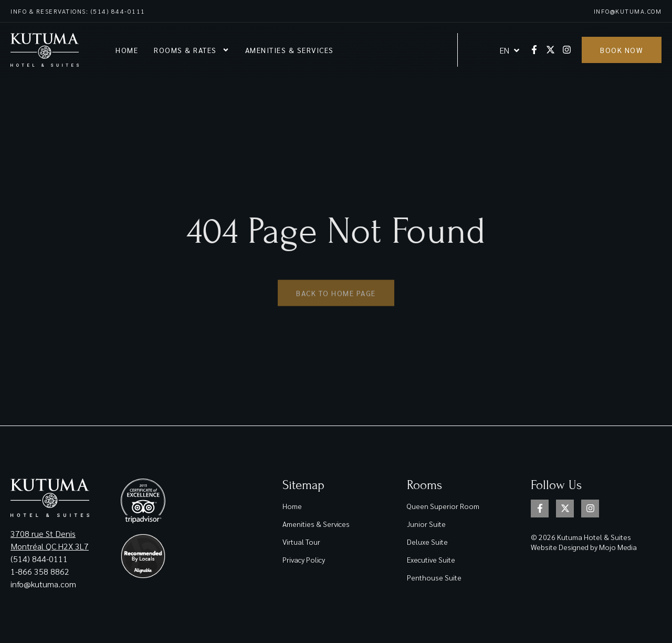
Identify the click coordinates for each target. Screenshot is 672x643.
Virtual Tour (301, 542)
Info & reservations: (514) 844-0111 (78, 11)
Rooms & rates (192, 50)
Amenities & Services (290, 50)
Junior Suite (426, 524)
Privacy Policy (304, 559)
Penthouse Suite (434, 577)
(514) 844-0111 (39, 559)
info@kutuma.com (628, 11)
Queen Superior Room (443, 506)
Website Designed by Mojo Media (584, 547)
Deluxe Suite (427, 542)
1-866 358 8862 (41, 571)
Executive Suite (431, 559)
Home (127, 50)
